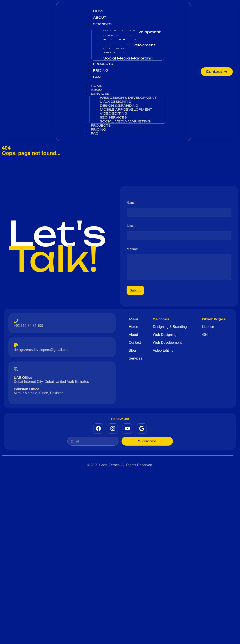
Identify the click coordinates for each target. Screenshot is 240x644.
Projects (103, 64)
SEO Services (113, 117)
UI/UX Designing (116, 102)
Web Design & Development (128, 98)
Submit (135, 290)
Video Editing (114, 113)
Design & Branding (119, 105)
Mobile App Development (126, 109)
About (100, 17)
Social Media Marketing (128, 58)
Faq (97, 77)
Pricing (101, 70)
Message (132, 249)
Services (102, 24)
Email (132, 226)
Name (132, 203)
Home (99, 11)
